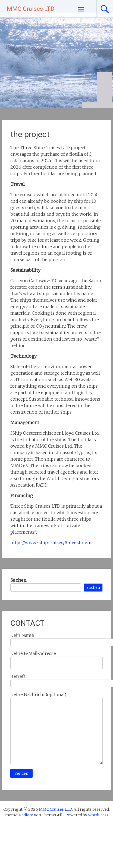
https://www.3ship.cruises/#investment (51, 543)
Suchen (18, 580)
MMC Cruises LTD (31, 9)
